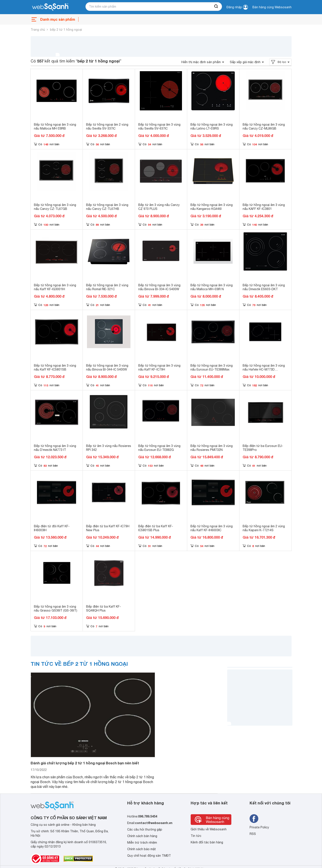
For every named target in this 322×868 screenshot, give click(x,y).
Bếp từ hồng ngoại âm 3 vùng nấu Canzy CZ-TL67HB (107, 207)
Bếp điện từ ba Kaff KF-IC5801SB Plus (156, 528)
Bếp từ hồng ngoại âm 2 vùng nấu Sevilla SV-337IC (107, 126)
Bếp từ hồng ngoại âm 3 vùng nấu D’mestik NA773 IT (55, 448)
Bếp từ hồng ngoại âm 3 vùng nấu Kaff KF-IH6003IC (212, 528)
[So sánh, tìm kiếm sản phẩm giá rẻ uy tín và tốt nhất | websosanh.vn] (50, 7)
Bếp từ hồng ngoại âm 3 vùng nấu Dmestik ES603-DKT (264, 287)
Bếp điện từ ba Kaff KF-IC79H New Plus (108, 528)
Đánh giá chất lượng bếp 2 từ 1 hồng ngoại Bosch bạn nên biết (85, 763)
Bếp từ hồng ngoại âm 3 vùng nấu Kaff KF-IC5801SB (55, 367)
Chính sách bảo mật (142, 849)
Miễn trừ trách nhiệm (142, 843)
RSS (253, 834)
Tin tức (196, 836)
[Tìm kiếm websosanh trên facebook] (254, 819)
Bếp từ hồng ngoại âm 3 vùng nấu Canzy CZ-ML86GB (264, 126)
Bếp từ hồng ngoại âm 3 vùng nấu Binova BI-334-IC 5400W (159, 287)
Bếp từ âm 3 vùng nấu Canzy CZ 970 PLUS (159, 207)
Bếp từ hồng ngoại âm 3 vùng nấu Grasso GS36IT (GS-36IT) (56, 608)
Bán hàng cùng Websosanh (272, 7)
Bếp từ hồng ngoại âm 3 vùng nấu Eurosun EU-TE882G (159, 448)
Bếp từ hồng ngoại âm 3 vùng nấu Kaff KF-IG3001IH (55, 287)
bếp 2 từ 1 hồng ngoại (66, 30)
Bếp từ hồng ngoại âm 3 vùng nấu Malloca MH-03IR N (212, 287)
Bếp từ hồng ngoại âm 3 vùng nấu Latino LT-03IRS (212, 126)
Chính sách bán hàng (142, 836)
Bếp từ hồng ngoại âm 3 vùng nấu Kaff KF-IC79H (159, 367)
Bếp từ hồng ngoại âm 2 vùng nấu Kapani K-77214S (264, 528)
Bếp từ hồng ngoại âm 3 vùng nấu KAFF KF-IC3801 (264, 207)
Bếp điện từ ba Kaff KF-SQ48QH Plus (103, 608)
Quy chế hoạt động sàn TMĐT (149, 856)
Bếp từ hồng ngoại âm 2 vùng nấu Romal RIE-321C (107, 287)
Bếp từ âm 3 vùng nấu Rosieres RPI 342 (109, 448)
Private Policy (259, 827)
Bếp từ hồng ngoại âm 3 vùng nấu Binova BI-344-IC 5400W (107, 367)
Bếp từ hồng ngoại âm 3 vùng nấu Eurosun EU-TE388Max (212, 367)
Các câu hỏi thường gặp (145, 829)
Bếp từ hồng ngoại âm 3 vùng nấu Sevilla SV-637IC (159, 126)
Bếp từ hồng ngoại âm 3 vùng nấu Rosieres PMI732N (212, 448)
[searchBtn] (216, 7)
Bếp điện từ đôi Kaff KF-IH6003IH (52, 528)
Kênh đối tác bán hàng (207, 842)
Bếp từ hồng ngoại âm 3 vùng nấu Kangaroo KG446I (212, 207)
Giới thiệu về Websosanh (209, 829)
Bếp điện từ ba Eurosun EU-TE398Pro (263, 448)
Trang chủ (38, 30)
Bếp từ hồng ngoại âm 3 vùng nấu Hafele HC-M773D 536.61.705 (264, 369)
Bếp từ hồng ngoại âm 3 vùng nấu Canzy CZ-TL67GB (55, 207)
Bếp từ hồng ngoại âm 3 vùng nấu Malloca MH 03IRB (55, 126)
